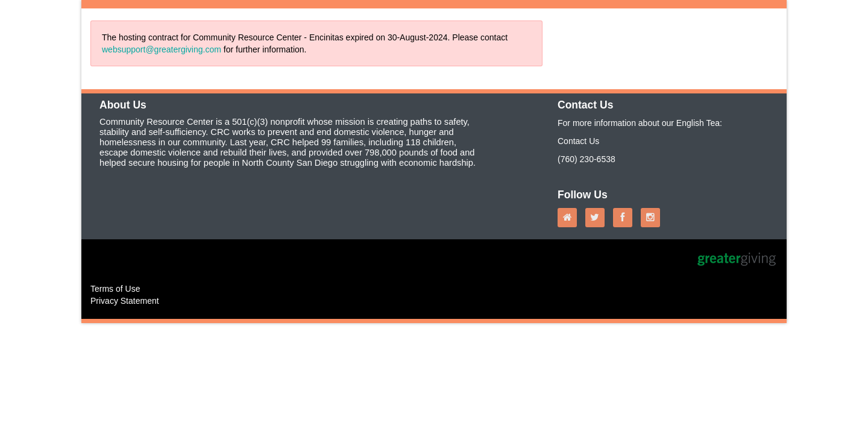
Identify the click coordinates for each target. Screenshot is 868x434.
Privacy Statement (125, 301)
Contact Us (578, 141)
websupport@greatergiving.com (162, 49)
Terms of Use (115, 289)
